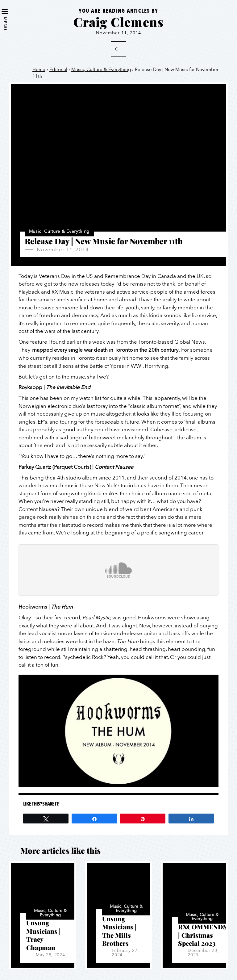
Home (39, 69)
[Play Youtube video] (118, 731)
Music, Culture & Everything (101, 69)
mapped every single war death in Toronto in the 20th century (105, 350)
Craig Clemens (119, 22)
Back (118, 49)
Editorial (58, 69)
